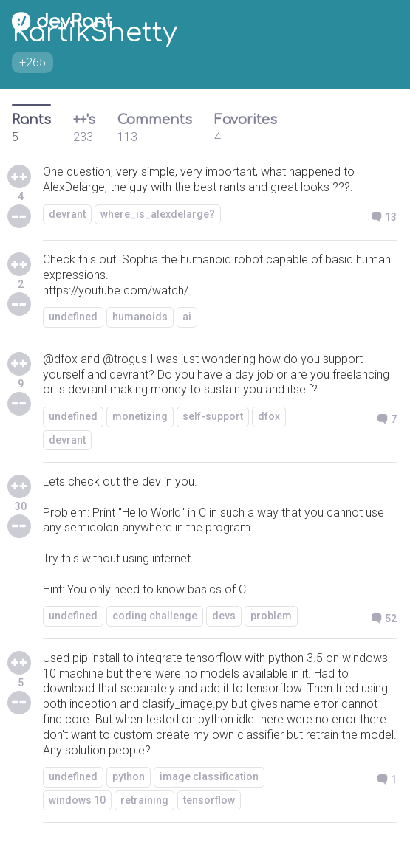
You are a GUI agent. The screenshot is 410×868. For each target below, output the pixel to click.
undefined (73, 317)
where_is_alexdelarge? (158, 214)
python (129, 776)
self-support (213, 416)
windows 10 (77, 800)
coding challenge (155, 616)
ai (187, 317)
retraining (144, 800)
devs (224, 616)
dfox (269, 416)
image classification (209, 776)
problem (271, 616)
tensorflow (209, 800)
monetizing (140, 416)
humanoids (140, 317)
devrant (67, 214)
